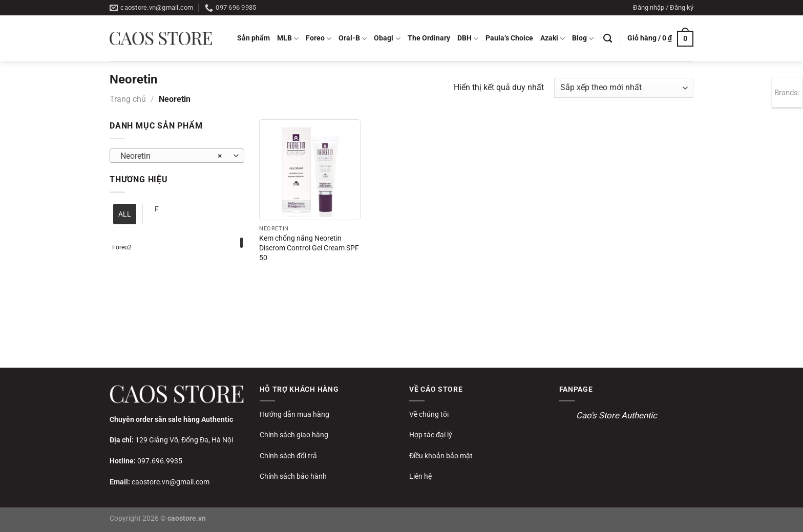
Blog (583, 39)
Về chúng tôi (429, 414)
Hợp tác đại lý (431, 435)
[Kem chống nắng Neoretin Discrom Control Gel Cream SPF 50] (310, 170)
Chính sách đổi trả (288, 456)
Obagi (387, 39)
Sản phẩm (253, 38)
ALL (125, 214)
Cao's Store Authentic (617, 415)
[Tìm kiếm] (608, 39)
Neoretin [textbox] (171, 156)
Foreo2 (122, 247)
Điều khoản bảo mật (441, 456)
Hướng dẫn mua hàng (294, 414)
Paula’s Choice (509, 38)
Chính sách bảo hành (293, 476)
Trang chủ (128, 99)
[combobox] (177, 156)
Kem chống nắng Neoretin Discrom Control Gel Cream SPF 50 (309, 248)
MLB (288, 39)
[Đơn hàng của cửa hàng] (624, 88)
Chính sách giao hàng (294, 435)
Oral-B (353, 39)
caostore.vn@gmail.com (171, 482)
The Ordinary (429, 38)
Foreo (319, 39)
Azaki (553, 39)
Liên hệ (420, 476)
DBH (468, 39)
